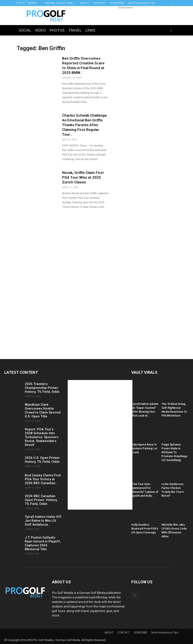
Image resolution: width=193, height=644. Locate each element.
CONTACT (99, 3)
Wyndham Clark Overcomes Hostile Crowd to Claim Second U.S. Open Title (43, 410)
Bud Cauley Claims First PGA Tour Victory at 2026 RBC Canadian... (43, 479)
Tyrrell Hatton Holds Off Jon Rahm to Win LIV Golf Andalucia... (43, 521)
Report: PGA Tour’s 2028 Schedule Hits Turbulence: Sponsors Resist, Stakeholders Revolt (42, 437)
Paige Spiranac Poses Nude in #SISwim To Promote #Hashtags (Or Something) (174, 452)
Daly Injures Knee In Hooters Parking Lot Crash (144, 448)
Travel (75, 30)
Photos (57, 30)
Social (25, 30)
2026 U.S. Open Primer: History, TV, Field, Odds (43, 460)
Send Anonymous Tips (142, 3)
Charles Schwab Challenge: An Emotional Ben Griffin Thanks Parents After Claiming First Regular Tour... (85, 125)
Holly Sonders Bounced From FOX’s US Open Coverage (145, 529)
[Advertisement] (126, 16)
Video (40, 30)
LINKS (90, 30)
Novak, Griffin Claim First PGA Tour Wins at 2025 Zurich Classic (83, 177)
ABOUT (85, 3)
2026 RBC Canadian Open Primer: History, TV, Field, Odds (41, 500)
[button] (171, 30)
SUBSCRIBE (117, 3)
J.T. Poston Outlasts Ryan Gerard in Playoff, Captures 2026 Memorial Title (43, 543)
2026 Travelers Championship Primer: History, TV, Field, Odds (42, 388)
